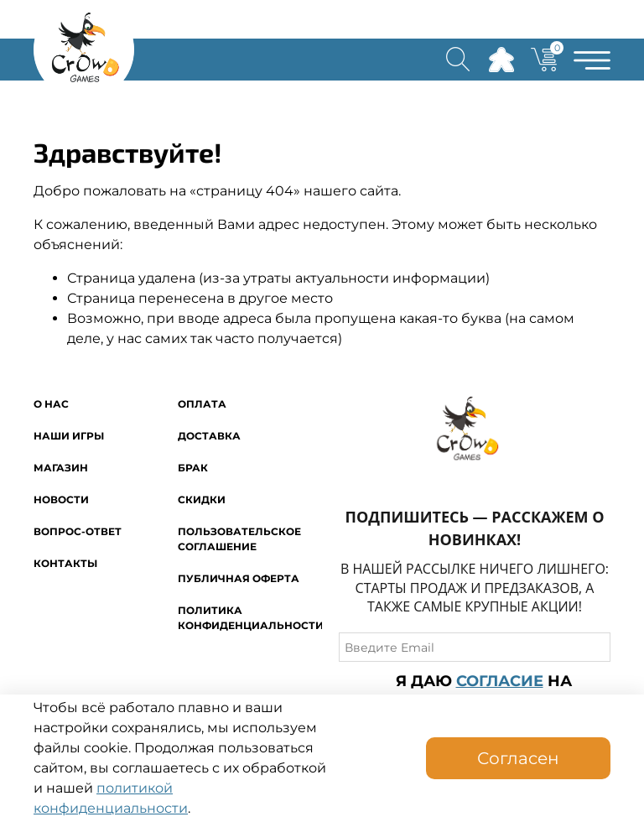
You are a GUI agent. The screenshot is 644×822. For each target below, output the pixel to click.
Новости (61, 499)
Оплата (202, 404)
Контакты (65, 563)
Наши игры (69, 436)
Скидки (202, 499)
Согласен (518, 758)
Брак (193, 468)
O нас (51, 404)
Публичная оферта (239, 578)
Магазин (61, 468)
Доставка (209, 436)
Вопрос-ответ (78, 531)
